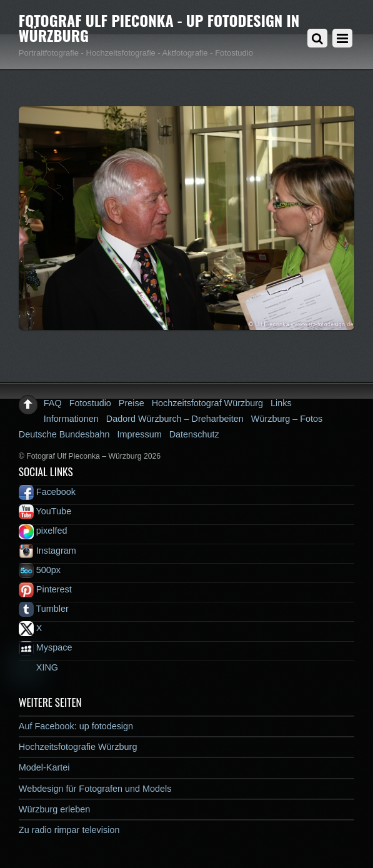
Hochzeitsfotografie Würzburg (78, 747)
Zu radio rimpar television (69, 830)
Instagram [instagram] (47, 551)
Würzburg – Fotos (287, 419)
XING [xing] (38, 667)
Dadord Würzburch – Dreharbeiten (175, 419)
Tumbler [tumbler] (44, 609)
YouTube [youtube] (45, 511)
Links (281, 403)
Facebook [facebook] (47, 492)
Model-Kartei (44, 767)
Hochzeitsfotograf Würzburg (207, 403)
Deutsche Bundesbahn (64, 434)
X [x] (31, 628)
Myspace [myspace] (46, 647)
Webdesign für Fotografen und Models (95, 789)
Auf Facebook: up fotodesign (76, 726)
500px (40, 570)
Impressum (139, 434)
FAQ (53, 403)
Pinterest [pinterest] (45, 589)
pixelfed (43, 531)
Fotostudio (90, 403)
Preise (132, 403)
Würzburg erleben (54, 809)
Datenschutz (194, 434)
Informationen (71, 419)
